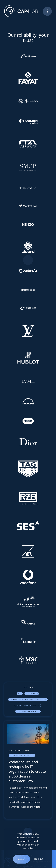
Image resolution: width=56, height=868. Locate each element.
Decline (39, 859)
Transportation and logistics (28, 700)
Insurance (32, 694)
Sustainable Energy (28, 711)
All (20, 694)
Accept (21, 859)
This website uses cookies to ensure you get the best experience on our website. (28, 841)
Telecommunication (28, 705)
